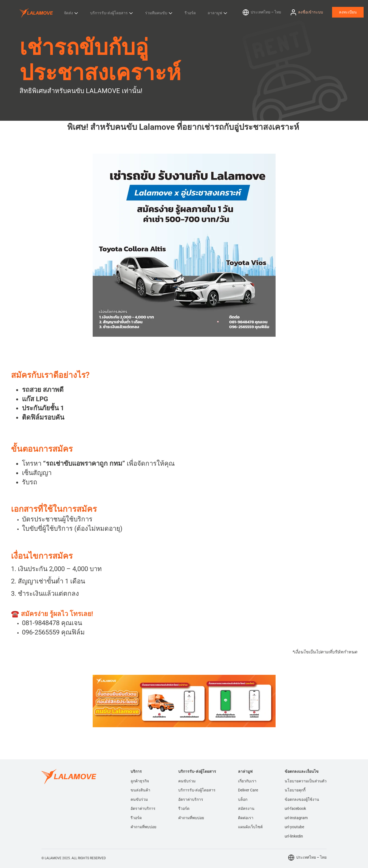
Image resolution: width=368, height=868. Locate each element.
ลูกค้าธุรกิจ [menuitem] (140, 781)
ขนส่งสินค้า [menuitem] (140, 790)
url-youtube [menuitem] (294, 827)
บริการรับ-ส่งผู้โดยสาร (109, 13)
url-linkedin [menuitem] (294, 836)
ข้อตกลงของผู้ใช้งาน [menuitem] (302, 799)
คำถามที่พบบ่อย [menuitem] (143, 827)
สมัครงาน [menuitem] (246, 808)
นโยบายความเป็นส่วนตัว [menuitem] (306, 781)
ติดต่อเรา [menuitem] (246, 818)
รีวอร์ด (190, 13)
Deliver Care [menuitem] (248, 790)
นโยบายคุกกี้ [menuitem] (295, 790)
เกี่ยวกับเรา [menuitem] (247, 781)
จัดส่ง (68, 13)
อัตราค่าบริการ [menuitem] (143, 808)
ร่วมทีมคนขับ (156, 13)
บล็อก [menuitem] (243, 799)
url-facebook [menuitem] (295, 808)
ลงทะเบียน (348, 12)
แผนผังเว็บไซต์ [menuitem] (250, 827)
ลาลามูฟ (215, 13)
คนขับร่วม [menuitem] (139, 799)
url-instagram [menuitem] (296, 818)
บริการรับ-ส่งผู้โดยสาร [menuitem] (197, 790)
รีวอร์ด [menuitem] (136, 818)
